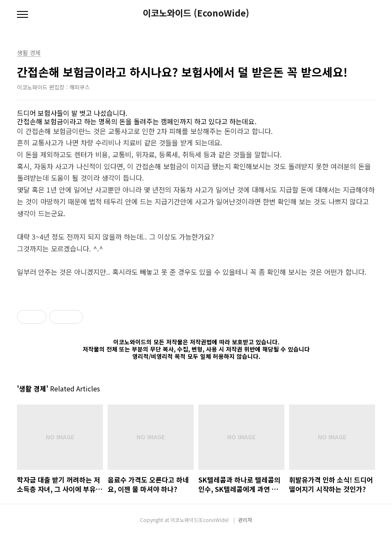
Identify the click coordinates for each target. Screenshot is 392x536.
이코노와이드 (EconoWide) (196, 13)
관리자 (245, 520)
